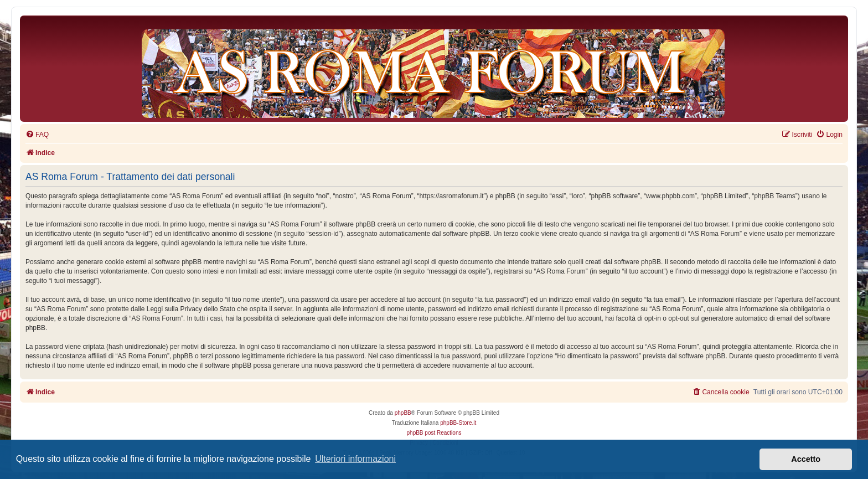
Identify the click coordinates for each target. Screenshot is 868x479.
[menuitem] (37, 135)
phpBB (403, 413)
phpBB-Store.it (458, 423)
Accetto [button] (806, 459)
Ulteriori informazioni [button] (355, 459)
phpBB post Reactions (434, 433)
